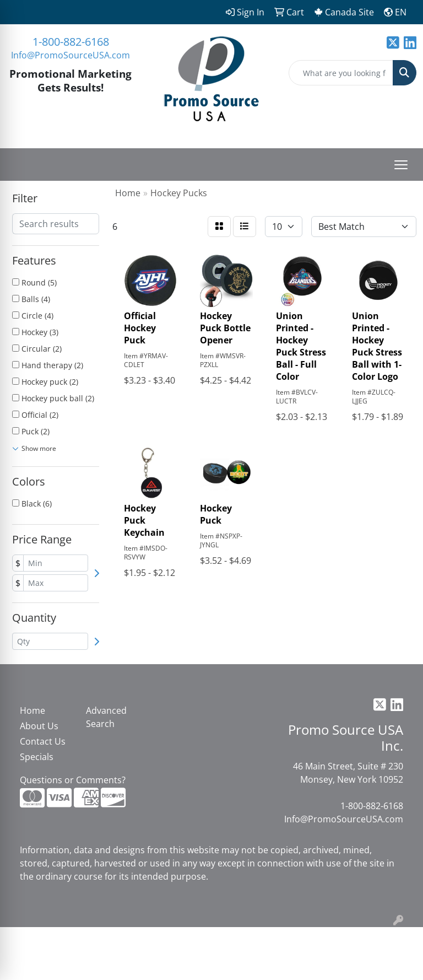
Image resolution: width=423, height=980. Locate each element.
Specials (37, 757)
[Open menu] (401, 165)
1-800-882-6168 (71, 42)
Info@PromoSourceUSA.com (70, 55)
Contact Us (43, 741)
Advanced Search (106, 717)
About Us (39, 726)
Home (32, 710)
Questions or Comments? (73, 780)
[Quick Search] (341, 73)
